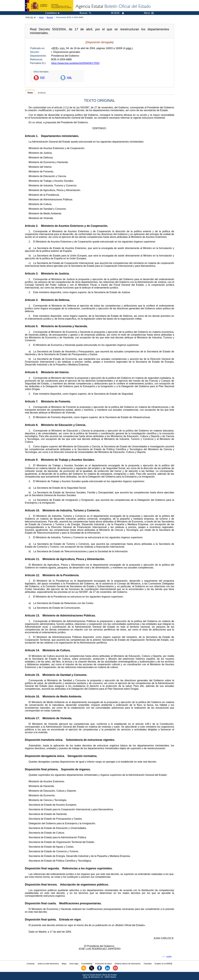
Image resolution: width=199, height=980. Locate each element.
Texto (30, 93)
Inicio (41, 17)
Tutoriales (148, 964)
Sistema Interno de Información (128, 964)
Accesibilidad (87, 964)
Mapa (64, 964)
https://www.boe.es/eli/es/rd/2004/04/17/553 (75, 63)
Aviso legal (74, 964)
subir (169, 957)
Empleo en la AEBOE (164, 964)
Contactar (31, 964)
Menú (149, 13)
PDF (42, 78)
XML (69, 78)
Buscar (50, 17)
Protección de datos (103, 964)
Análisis (42, 93)
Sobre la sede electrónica (48, 964)
